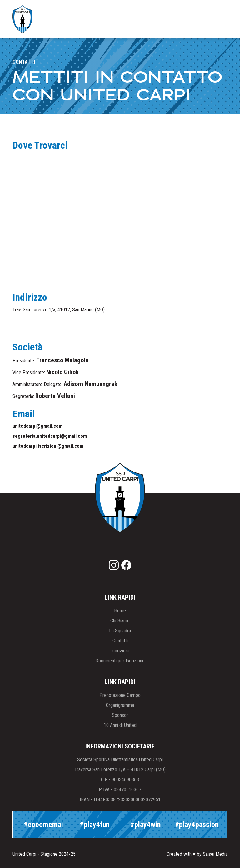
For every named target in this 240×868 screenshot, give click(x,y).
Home (120, 611)
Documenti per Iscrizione (120, 661)
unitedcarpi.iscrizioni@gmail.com (48, 446)
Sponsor (120, 715)
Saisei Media (215, 854)
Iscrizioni (120, 651)
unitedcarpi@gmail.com (37, 426)
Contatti (120, 641)
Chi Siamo (120, 621)
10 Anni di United (120, 725)
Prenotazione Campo (120, 695)
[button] (217, 19)
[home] (22, 19)
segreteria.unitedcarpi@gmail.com (50, 436)
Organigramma (120, 705)
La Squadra (120, 631)
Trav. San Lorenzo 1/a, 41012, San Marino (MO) (59, 310)
